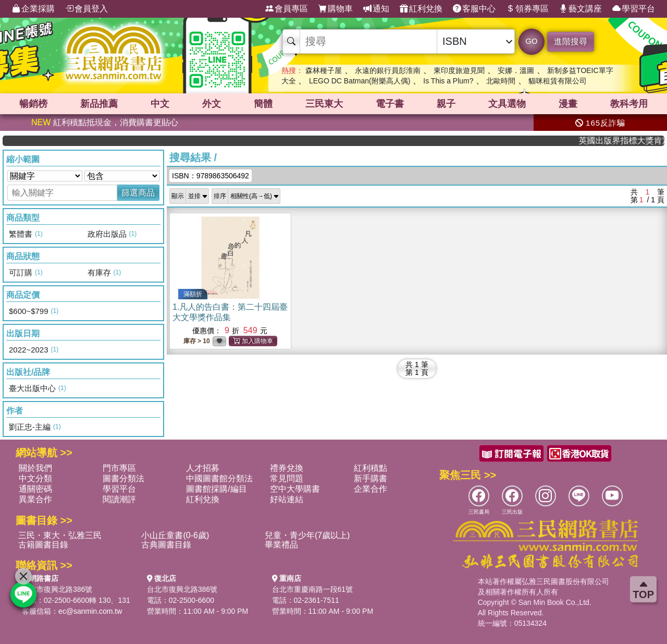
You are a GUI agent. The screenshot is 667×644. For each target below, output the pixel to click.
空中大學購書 (295, 489)
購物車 (336, 9)
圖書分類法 (123, 478)
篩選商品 (138, 193)
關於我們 (35, 468)
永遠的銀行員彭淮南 (388, 70)
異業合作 (35, 499)
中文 (160, 104)
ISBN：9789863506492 (211, 176)
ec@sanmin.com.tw (90, 611)
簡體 (263, 104)
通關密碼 (35, 489)
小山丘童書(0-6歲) (175, 535)
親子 (446, 104)
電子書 (390, 104)
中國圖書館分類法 (219, 478)
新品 (99, 104)
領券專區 (527, 9)
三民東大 (324, 104)
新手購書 (370, 478)
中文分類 (35, 478)
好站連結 (287, 499)
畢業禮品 (281, 545)
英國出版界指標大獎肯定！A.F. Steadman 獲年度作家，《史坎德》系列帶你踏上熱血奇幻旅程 (629, 141)
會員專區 (287, 9)
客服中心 (474, 9)
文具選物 (507, 104)
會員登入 (87, 9)
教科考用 (629, 104)
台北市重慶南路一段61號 (313, 589)
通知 (376, 9)
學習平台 (634, 9)
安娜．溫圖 (516, 70)
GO (531, 41)
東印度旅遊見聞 (459, 70)
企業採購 (33, 9)
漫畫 (568, 104)
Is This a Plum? (448, 81)
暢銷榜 (33, 104)
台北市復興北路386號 (57, 589)
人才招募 (203, 468)
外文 (212, 104)
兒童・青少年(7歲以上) (307, 535)
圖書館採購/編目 (216, 489)
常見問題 (287, 478)
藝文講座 (580, 9)
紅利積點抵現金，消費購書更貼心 (105, 122)
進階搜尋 (571, 41)
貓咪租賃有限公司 (558, 81)
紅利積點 (370, 468)
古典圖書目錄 (166, 545)
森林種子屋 (324, 70)
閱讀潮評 (119, 499)
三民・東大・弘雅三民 (60, 535)
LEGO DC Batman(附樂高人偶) (360, 81)
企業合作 (370, 489)
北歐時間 (501, 81)
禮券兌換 (287, 468)
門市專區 (119, 468)
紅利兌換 (421, 9)
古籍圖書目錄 (43, 545)
